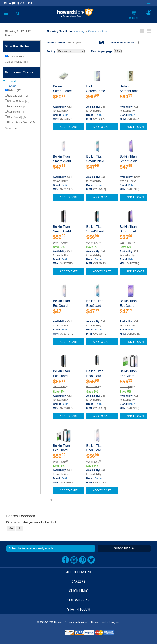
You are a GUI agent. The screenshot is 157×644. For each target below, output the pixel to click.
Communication (97, 31)
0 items (134, 15)
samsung (79, 31)
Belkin (65, 115)
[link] (54, 634)
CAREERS (78, 581)
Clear (12, 86)
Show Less (11, 128)
